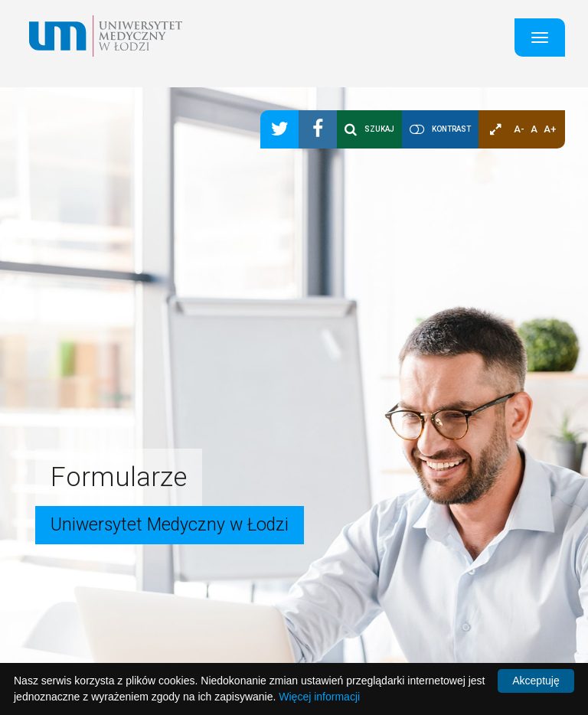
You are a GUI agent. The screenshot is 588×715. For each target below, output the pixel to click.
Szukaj (369, 129)
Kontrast (451, 129)
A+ (550, 129)
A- (519, 129)
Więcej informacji (319, 697)
